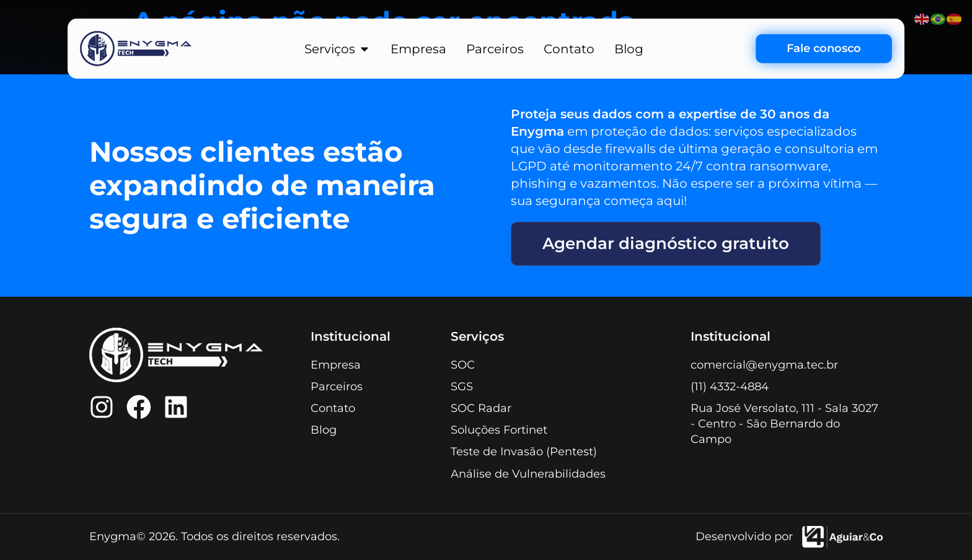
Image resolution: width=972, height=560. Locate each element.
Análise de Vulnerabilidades (528, 474)
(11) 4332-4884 (730, 387)
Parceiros (337, 387)
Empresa (336, 365)
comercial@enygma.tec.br (764, 365)
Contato (333, 408)
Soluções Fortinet (499, 431)
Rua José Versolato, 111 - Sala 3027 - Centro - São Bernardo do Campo (784, 424)
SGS (462, 387)
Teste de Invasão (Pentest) (524, 452)
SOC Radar (481, 408)
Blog (324, 431)
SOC (463, 365)
